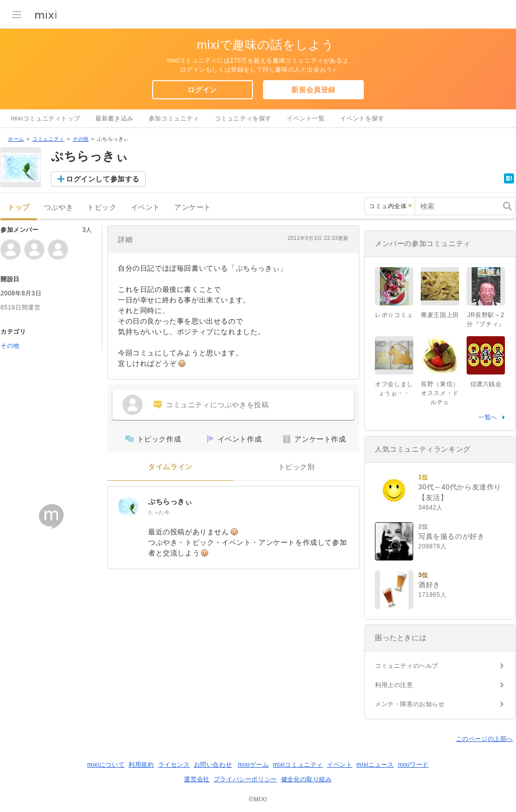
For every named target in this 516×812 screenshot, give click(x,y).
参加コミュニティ (174, 118)
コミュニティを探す (243, 118)
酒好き (429, 585)
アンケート (193, 207)
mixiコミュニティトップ (46, 118)
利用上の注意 (394, 685)
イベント (146, 207)
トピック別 (297, 467)
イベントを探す (362, 118)
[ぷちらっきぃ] (128, 507)
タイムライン (170, 467)
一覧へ (488, 417)
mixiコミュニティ (298, 765)
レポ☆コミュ (394, 315)
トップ (19, 207)
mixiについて (106, 765)
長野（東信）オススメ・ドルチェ (440, 393)
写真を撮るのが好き (451, 536)
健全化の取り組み (307, 779)
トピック (102, 207)
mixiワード (413, 765)
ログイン (202, 90)
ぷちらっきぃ (170, 502)
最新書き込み (114, 118)
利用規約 (141, 765)
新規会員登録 (313, 90)
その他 (81, 139)
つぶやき (58, 207)
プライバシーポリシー (245, 779)
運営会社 (197, 779)
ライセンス (174, 765)
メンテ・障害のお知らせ (410, 704)
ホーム (16, 139)
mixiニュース (375, 765)
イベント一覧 (306, 118)
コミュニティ (48, 139)
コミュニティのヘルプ (407, 666)
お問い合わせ (213, 765)
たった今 (159, 512)
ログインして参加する (103, 179)
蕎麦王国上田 (440, 315)
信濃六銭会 (486, 384)
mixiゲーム (253, 765)
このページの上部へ (485, 739)
